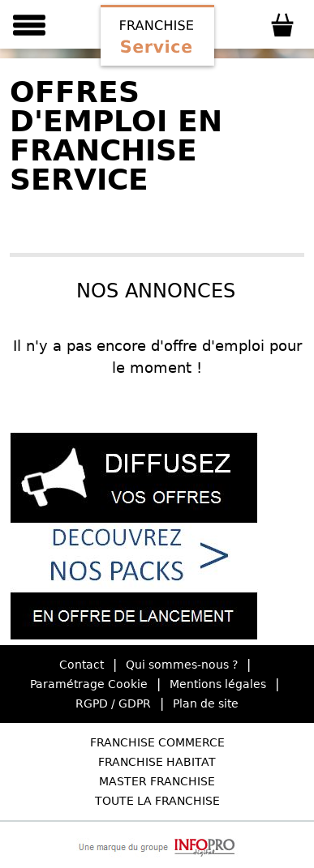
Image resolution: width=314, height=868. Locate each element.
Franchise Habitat (157, 762)
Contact (82, 665)
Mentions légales (218, 684)
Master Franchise (157, 781)
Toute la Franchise (157, 801)
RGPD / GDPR (113, 703)
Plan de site (206, 703)
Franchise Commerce (157, 742)
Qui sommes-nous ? (182, 665)
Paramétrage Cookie (89, 684)
